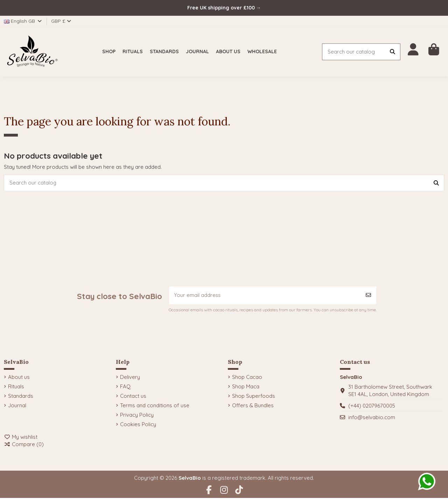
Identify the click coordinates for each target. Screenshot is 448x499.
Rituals (16, 387)
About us (19, 378)
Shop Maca (246, 387)
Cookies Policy (138, 425)
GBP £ (61, 21)
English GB (23, 21)
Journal (17, 406)
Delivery (130, 378)
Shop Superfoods (254, 397)
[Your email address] (265, 296)
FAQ (125, 387)
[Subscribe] (368, 296)
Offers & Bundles (253, 406)
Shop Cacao (247, 378)
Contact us (133, 397)
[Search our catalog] (393, 52)
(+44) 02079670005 (372, 407)
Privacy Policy (137, 416)
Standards (21, 397)
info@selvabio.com (372, 418)
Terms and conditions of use (155, 406)
